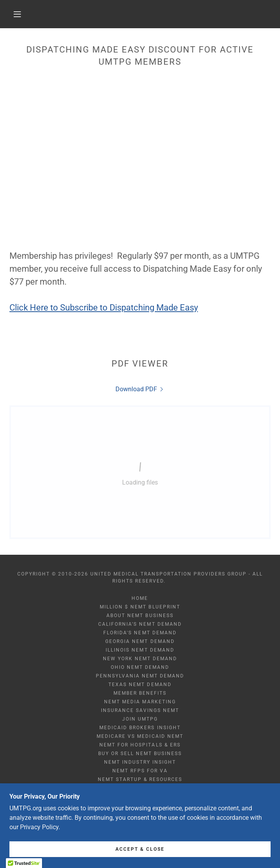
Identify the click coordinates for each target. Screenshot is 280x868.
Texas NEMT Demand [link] (140, 685)
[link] (140, 389)
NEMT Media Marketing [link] (140, 702)
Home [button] (140, 598)
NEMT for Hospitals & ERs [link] (140, 745)
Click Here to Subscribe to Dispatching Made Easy (104, 308)
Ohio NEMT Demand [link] (140, 667)
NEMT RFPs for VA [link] (140, 771)
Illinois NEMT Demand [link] (140, 650)
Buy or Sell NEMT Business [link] (140, 754)
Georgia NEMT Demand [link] (140, 641)
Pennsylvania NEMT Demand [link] (140, 676)
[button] (23, 14)
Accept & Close (140, 849)
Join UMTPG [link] (140, 719)
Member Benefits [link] (140, 693)
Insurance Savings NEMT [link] (140, 710)
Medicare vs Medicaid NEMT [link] (140, 736)
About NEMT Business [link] (140, 616)
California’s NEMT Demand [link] (140, 624)
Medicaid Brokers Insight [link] (140, 728)
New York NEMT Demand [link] (140, 659)
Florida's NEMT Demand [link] (140, 633)
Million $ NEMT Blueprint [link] (140, 607)
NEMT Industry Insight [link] (140, 762)
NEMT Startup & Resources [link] (140, 779)
